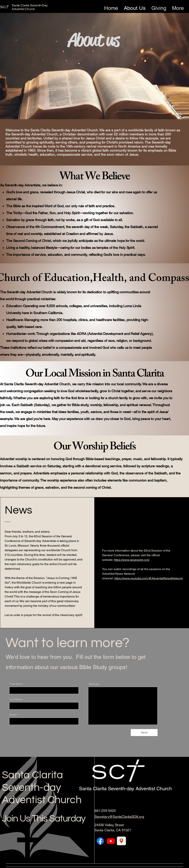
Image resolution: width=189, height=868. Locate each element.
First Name (16, 684)
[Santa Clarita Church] (121, 841)
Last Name (16, 699)
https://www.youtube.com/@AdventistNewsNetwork (149, 578)
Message (94, 684)
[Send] (144, 733)
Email (13, 715)
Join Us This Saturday (44, 819)
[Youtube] (111, 841)
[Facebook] (100, 841)
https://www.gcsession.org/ (132, 560)
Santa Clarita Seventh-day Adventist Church (42, 788)
